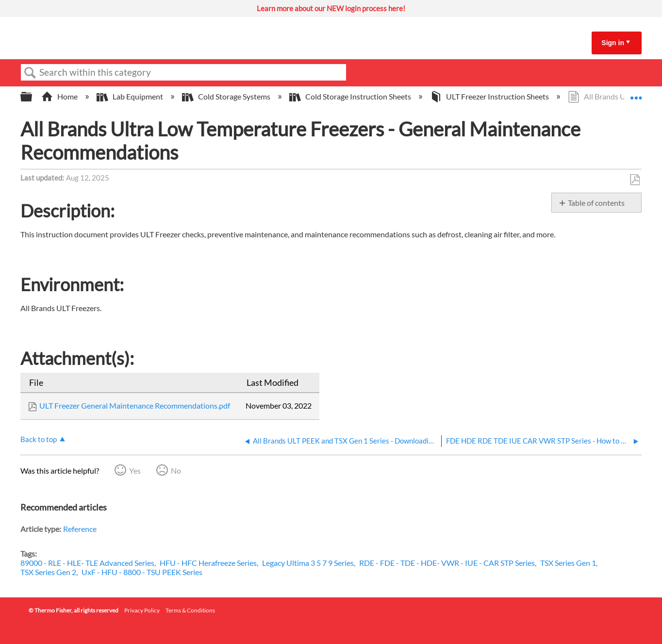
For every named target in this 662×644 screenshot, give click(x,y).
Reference (80, 529)
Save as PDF (635, 180)
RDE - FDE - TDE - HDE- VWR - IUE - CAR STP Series (447, 563)
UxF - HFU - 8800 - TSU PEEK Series (142, 572)
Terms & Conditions (190, 610)
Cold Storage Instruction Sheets (351, 96)
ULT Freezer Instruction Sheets (490, 96)
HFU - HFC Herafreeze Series (208, 563)
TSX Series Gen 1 (568, 563)
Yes (135, 471)
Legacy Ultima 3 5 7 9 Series (308, 563)
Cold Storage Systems (227, 96)
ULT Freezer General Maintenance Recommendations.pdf (135, 405)
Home (60, 96)
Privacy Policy (142, 610)
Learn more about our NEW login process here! (331, 8)
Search (30, 73)
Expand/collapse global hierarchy (33, 97)
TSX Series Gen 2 (48, 572)
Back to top (39, 439)
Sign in (613, 43)
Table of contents (596, 203)
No (176, 471)
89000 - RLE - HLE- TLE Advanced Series (87, 563)
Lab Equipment (131, 96)
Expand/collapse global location (636, 94)
